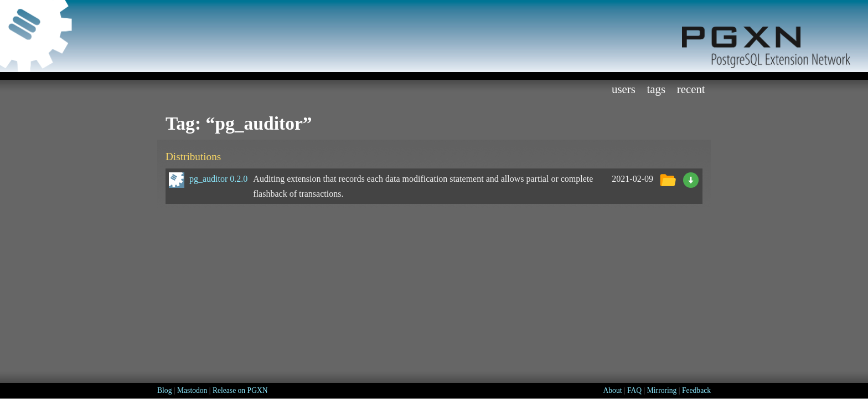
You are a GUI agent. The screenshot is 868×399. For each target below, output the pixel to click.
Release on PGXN (240, 390)
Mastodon (192, 390)
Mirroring (662, 390)
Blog (164, 390)
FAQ (634, 390)
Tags (657, 89)
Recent (691, 89)
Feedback (696, 390)
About (612, 390)
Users (624, 89)
